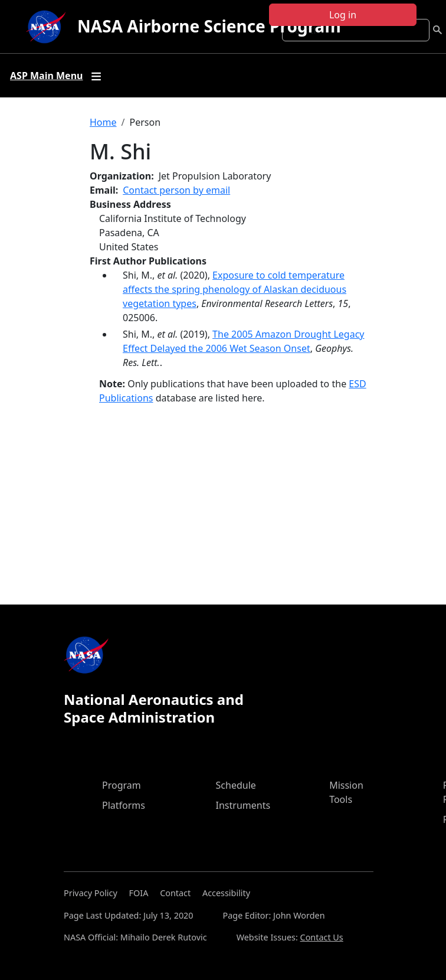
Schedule (236, 785)
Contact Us (322, 937)
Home (103, 122)
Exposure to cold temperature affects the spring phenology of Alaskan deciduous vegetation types (235, 289)
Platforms (124, 805)
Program (122, 785)
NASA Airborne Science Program (209, 26)
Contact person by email (176, 190)
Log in (343, 15)
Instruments (243, 805)
